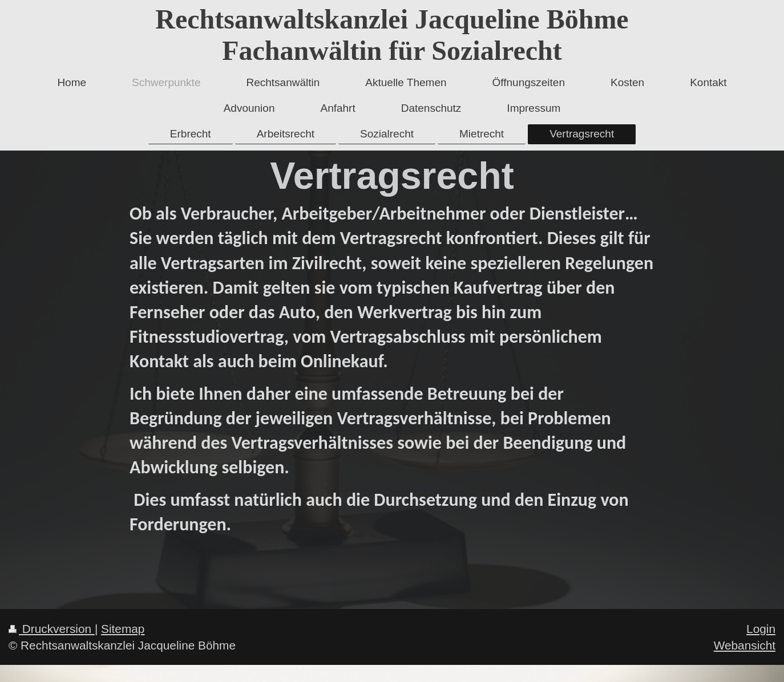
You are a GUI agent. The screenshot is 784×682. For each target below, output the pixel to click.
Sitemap (123, 629)
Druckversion (52, 629)
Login (761, 629)
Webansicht (745, 645)
